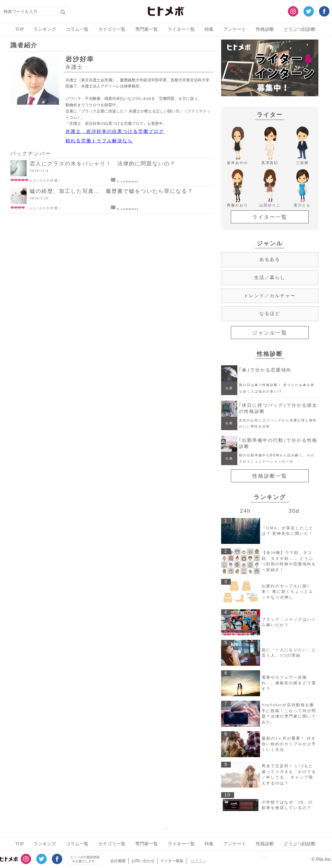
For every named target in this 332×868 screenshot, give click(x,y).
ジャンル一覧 (270, 333)
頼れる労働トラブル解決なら (99, 141)
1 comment (125, 181)
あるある (270, 259)
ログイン (198, 861)
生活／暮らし (270, 277)
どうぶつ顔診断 (300, 29)
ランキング (45, 29)
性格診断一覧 (270, 476)
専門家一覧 (147, 29)
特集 (209, 29)
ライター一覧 (181, 29)
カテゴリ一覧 (112, 29)
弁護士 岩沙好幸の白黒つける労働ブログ (115, 131)
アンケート (235, 29)
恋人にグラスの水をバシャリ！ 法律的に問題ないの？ (103, 164)
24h (245, 511)
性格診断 (265, 29)
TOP (19, 29)
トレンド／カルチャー (270, 296)
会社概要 (118, 861)
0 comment (125, 209)
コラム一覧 (77, 29)
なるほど (270, 313)
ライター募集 (172, 861)
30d (294, 511)
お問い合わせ (143, 861)
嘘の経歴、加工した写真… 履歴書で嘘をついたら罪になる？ (112, 191)
